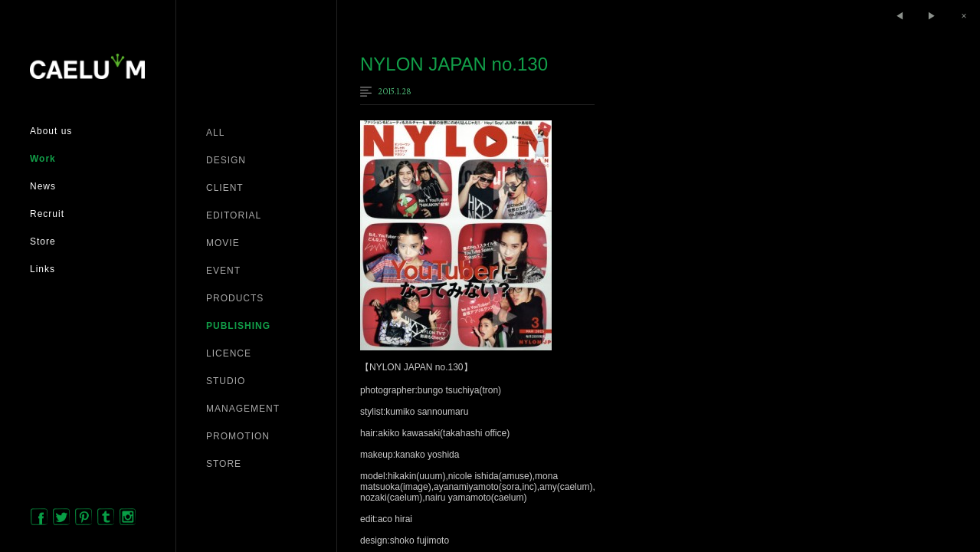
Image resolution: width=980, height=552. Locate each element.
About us (51, 131)
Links (43, 269)
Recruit (47, 214)
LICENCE (229, 353)
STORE (224, 464)
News (43, 186)
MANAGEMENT (243, 409)
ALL (215, 133)
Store (43, 242)
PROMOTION (238, 436)
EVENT (223, 271)
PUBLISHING (238, 326)
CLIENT (225, 188)
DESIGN (226, 160)
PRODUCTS (235, 298)
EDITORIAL (234, 215)
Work (43, 159)
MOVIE (223, 243)
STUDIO (226, 381)
